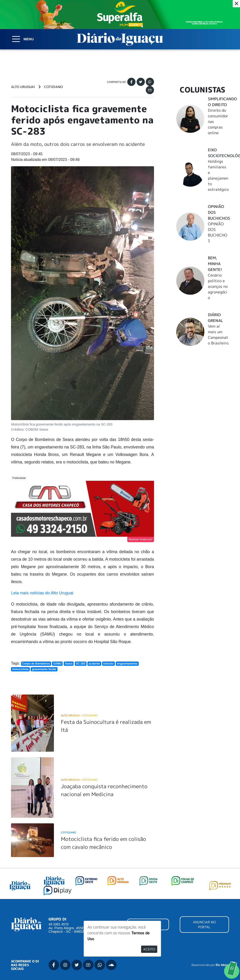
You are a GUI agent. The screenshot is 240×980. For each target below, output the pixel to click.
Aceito (149, 949)
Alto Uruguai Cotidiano (79, 715)
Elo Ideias (222, 965)
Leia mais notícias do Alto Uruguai (42, 593)
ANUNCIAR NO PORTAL (204, 925)
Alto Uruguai (23, 87)
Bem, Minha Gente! (215, 264)
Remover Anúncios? (141, 539)
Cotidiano (53, 87)
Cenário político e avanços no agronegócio (218, 286)
